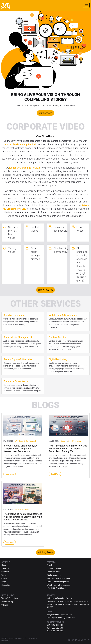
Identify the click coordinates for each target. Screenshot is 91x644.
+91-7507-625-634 (55, 628)
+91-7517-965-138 (55, 625)
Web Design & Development (64, 315)
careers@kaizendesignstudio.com (61, 618)
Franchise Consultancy (16, 381)
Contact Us (6, 585)
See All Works (45, 290)
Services (5, 572)
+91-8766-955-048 (55, 631)
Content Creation (58, 337)
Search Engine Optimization (18, 359)
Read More (10, 474)
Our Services (45, 113)
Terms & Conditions (10, 598)
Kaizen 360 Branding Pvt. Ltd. (21, 144)
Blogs (4, 582)
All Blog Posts (45, 552)
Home (4, 565)
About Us (5, 568)
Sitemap (5, 605)
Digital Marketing (58, 359)
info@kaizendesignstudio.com (59, 615)
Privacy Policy (7, 602)
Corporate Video (54, 572)
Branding (51, 565)
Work (4, 575)
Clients (4, 578)
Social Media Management (18, 337)
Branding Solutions (14, 315)
